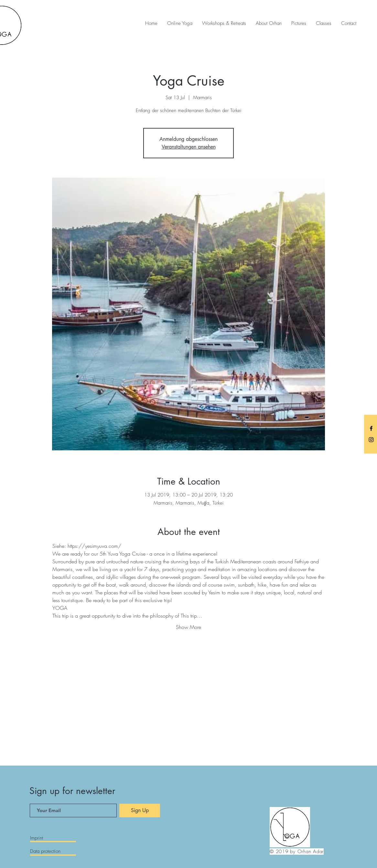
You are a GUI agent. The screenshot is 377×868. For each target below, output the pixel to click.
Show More (188, 627)
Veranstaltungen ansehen (189, 147)
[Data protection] (53, 852)
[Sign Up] (140, 810)
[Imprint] (53, 838)
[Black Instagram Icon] (371, 440)
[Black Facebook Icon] (371, 428)
